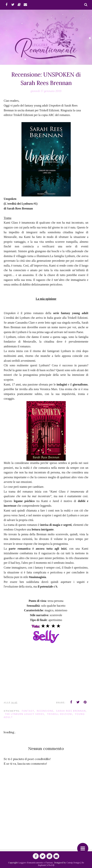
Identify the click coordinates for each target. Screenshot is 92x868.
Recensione (45, 711)
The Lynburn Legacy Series (25, 714)
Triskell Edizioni (60, 714)
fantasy (28, 711)
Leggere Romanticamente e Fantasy (36, 863)
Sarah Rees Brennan (71, 711)
